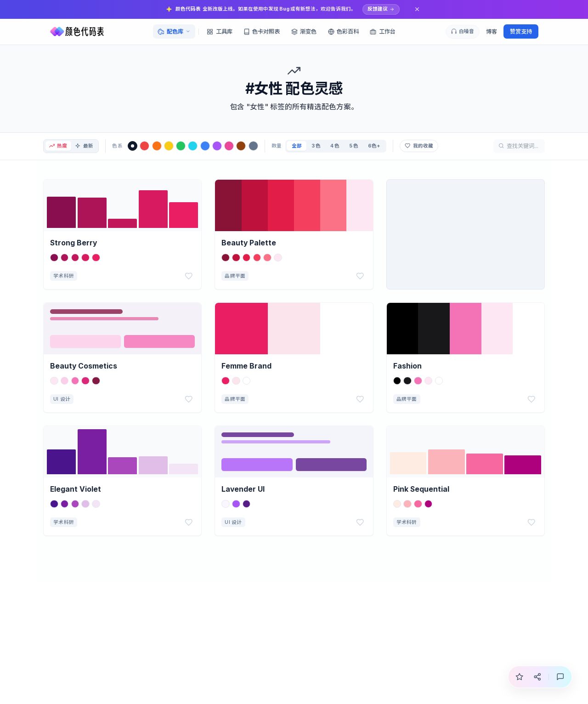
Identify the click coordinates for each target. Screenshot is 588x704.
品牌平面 (235, 276)
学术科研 (64, 276)
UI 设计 (62, 399)
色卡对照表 (262, 31)
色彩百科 (343, 31)
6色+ (378, 146)
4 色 (339, 146)
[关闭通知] (417, 9)
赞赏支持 (521, 31)
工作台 (382, 31)
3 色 (320, 146)
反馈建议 (381, 9)
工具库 (219, 31)
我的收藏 (423, 146)
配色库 (174, 31)
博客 (492, 31)
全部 (300, 146)
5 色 (357, 146)
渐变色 (304, 31)
